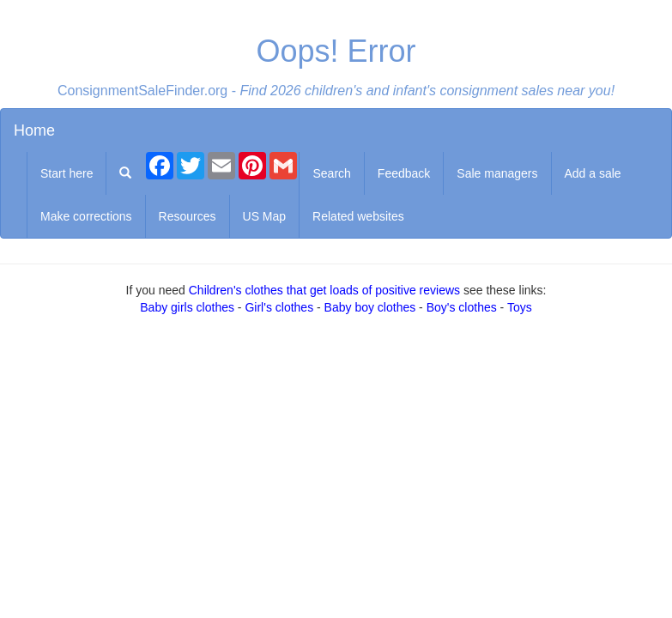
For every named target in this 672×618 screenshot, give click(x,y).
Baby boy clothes (370, 307)
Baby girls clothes (187, 307)
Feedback (404, 173)
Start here (67, 173)
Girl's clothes (279, 307)
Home (34, 130)
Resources (188, 216)
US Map (265, 216)
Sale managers (497, 173)
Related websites (358, 216)
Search (331, 173)
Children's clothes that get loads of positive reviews (324, 290)
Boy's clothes (462, 307)
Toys (520, 307)
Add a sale (593, 173)
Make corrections (86, 216)
